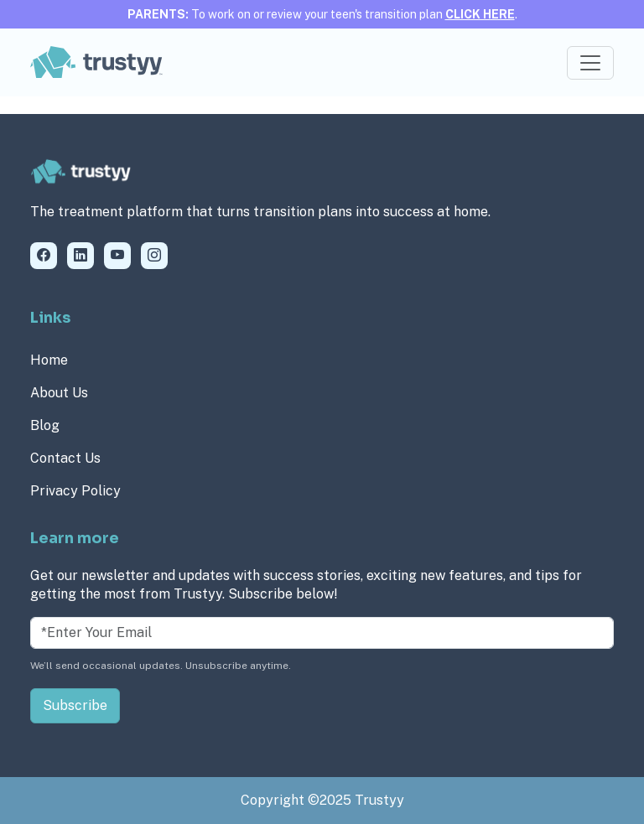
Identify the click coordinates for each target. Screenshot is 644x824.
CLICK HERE (480, 14)
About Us (59, 393)
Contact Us (65, 458)
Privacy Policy (75, 491)
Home (49, 360)
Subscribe (75, 705)
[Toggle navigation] (590, 63)
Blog (45, 425)
